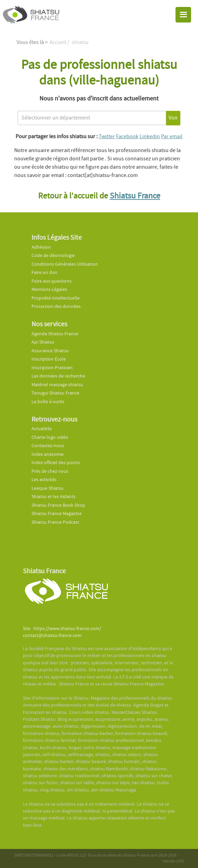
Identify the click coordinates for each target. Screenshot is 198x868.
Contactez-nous (48, 446)
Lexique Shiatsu (48, 488)
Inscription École (49, 359)
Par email (172, 136)
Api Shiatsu (43, 342)
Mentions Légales (49, 289)
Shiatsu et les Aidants (53, 497)
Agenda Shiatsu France (55, 334)
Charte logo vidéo (50, 437)
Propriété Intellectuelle (56, 298)
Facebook (127, 136)
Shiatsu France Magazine (57, 513)
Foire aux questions (52, 281)
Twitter (107, 136)
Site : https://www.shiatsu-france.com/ (62, 628)
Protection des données (56, 306)
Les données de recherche (59, 376)
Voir (173, 118)
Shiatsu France (135, 196)
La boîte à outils (48, 402)
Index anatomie (48, 454)
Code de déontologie (53, 255)
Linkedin (150, 136)
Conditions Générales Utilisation (65, 264)
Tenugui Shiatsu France (55, 393)
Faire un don (44, 272)
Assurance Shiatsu (50, 351)
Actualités (42, 429)
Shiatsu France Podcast (55, 522)
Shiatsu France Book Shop (58, 505)
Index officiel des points (56, 463)
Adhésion (41, 247)
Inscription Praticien (52, 368)
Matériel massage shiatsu (57, 385)
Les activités (44, 480)
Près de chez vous (50, 471)
